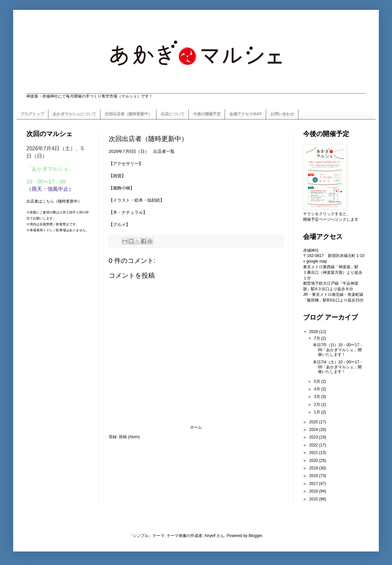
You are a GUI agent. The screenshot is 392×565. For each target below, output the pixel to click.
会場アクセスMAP (246, 114)
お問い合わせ (282, 114)
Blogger (255, 536)
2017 (314, 484)
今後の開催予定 (207, 114)
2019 (314, 468)
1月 (318, 412)
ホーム (196, 427)
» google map (315, 261)
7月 (318, 338)
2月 (318, 405)
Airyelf (210, 536)
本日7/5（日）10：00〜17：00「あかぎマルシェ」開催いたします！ (338, 350)
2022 (314, 445)
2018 (314, 476)
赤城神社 (311, 250)
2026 (314, 332)
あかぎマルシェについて (74, 114)
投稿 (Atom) (129, 437)
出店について (173, 114)
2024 (314, 430)
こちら (48, 201)
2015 (314, 499)
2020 (314, 461)
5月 (318, 381)
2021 (314, 453)
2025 (314, 422)
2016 (314, 491)
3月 (318, 397)
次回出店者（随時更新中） (128, 114)
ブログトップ (32, 114)
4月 (318, 389)
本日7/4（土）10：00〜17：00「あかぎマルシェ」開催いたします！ (338, 367)
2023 (314, 437)
